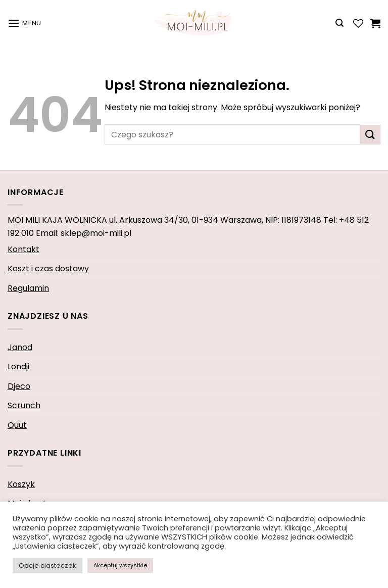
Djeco (19, 386)
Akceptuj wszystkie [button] (120, 565)
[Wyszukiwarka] (339, 23)
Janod (20, 347)
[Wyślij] (370, 135)
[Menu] (25, 23)
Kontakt (23, 249)
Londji (18, 366)
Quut (17, 425)
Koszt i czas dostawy (48, 268)
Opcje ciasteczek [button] (47, 566)
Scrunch (24, 405)
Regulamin (28, 288)
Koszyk (21, 484)
